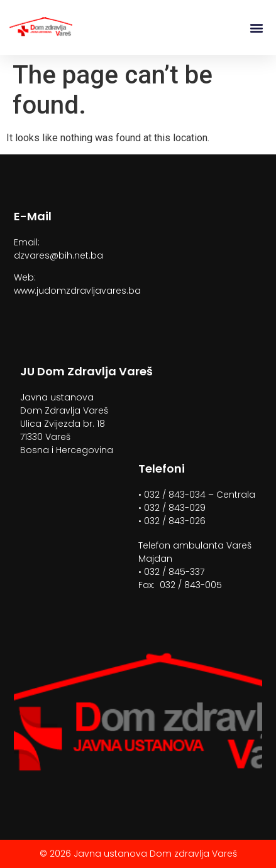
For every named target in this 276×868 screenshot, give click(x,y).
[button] (256, 28)
